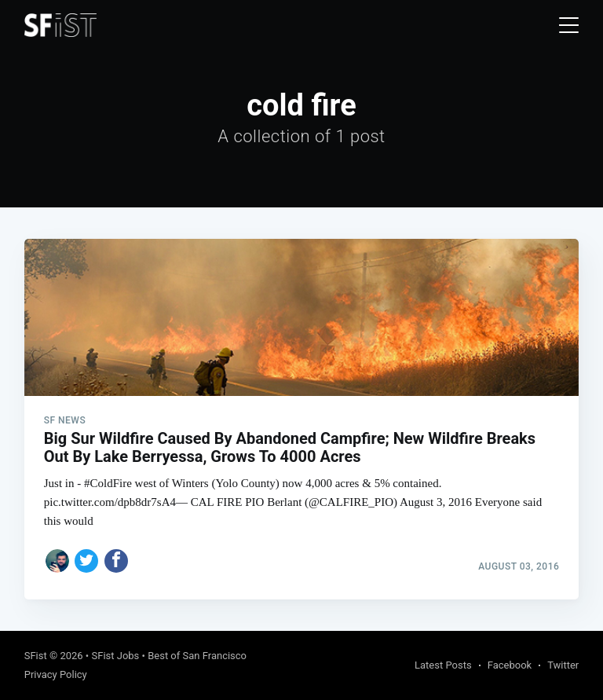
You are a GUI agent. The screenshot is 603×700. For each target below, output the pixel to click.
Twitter (563, 665)
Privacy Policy (56, 674)
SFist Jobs (115, 656)
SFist (36, 656)
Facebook (510, 665)
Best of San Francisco (197, 656)
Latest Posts (443, 665)
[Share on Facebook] (116, 561)
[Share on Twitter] (86, 561)
